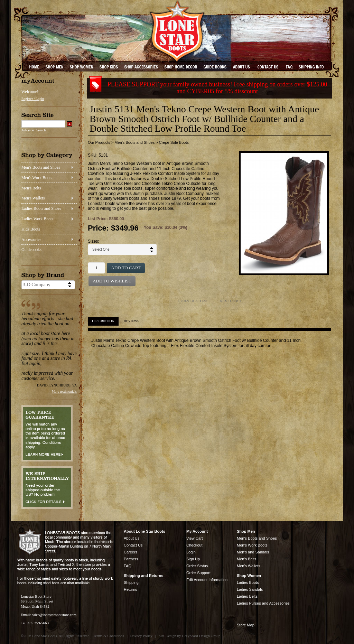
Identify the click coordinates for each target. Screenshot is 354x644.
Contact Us (133, 545)
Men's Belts (31, 188)
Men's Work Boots (37, 178)
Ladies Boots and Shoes (41, 208)
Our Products (99, 142)
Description (103, 321)
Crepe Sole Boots (174, 142)
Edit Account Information (207, 580)
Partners (131, 559)
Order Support (198, 573)
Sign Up (193, 559)
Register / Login (33, 99)
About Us (132, 538)
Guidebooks (31, 250)
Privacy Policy (141, 636)
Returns (131, 589)
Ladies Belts (247, 596)
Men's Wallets (33, 198)
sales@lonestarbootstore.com (54, 615)
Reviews (131, 321)
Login (191, 552)
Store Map (246, 625)
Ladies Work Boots (37, 219)
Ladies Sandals (250, 589)
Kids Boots (31, 229)
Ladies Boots (248, 582)
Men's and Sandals (253, 552)
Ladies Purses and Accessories (263, 603)
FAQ (128, 566)
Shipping (131, 582)
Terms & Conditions (109, 636)
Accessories (31, 240)
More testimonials (64, 391)
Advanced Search (34, 130)
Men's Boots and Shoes (41, 167)
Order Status (197, 566)
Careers (131, 552)
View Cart (194, 538)
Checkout (194, 545)
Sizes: (94, 241)
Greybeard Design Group (201, 636)
